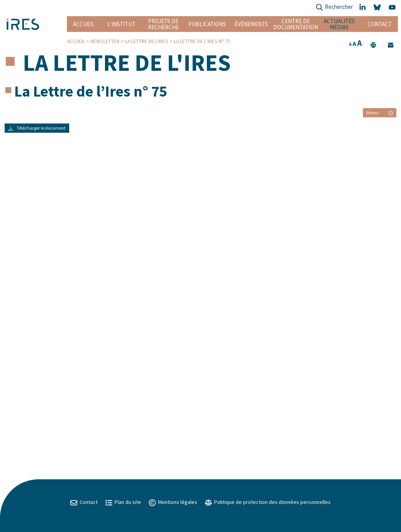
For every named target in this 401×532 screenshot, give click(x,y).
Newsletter (105, 41)
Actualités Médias (339, 24)
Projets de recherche (163, 24)
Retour (380, 113)
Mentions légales (173, 502)
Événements (251, 24)
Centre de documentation (295, 24)
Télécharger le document (37, 128)
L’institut (121, 24)
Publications (207, 24)
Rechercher (334, 8)
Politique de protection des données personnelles (268, 502)
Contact (380, 24)
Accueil (84, 24)
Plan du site (123, 502)
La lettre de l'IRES (147, 41)
